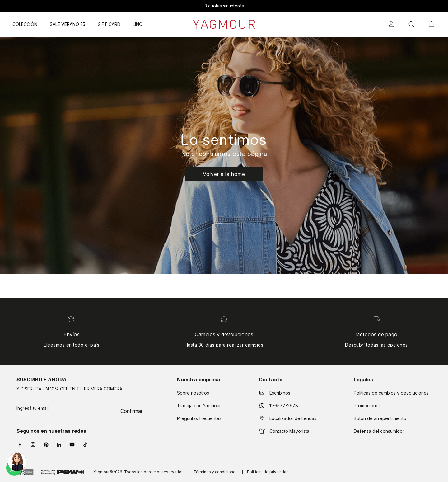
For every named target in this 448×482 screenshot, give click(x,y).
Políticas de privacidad (268, 472)
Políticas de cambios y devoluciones (391, 393)
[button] (392, 24)
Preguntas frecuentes (199, 418)
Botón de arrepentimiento (380, 418)
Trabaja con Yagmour (199, 406)
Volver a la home (224, 174)
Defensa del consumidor (379, 431)
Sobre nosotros (193, 393)
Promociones (367, 406)
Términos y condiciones (216, 472)
